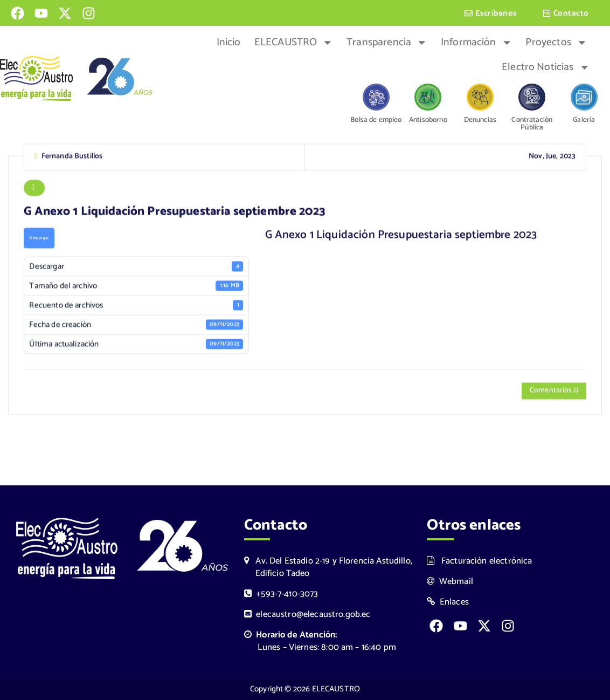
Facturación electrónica (479, 561)
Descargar (39, 239)
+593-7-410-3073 (281, 594)
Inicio (229, 43)
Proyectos (556, 43)
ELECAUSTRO (294, 43)
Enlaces (448, 602)
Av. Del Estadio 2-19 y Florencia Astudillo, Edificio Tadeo (328, 567)
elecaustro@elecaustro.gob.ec (307, 615)
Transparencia (387, 43)
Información (476, 43)
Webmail (450, 582)
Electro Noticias (546, 67)
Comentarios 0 (554, 392)
